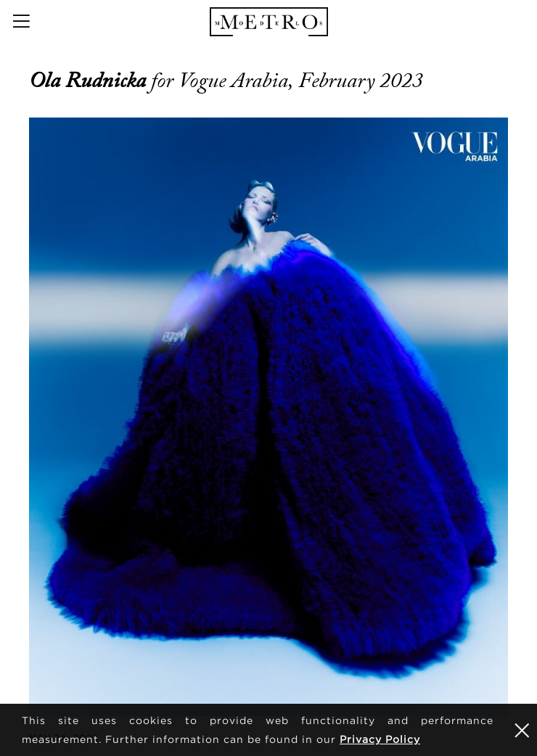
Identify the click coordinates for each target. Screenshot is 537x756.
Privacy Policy (380, 739)
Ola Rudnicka (90, 81)
